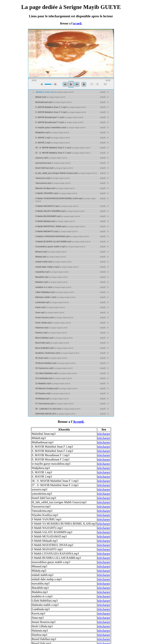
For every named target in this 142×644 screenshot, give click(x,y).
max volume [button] (55, 84)
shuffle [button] (97, 84)
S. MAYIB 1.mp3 (53, 138)
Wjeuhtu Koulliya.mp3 (55, 188)
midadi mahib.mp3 (53, 262)
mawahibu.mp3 (52, 272)
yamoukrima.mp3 (53, 163)
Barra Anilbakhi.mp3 (54, 348)
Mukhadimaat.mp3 (54, 102)
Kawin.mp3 (50, 307)
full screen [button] (105, 84)
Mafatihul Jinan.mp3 (55, 92)
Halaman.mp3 (51, 328)
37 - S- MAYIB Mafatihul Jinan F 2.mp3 (63, 153)
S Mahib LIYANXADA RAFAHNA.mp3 (62, 236)
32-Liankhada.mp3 (54, 378)
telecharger (104, 434)
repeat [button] (92, 84)
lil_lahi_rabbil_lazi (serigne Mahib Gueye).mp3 (66, 173)
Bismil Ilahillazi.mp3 (54, 338)
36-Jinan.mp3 (51, 358)
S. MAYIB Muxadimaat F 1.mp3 (59, 117)
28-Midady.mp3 (52, 399)
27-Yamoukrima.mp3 (54, 404)
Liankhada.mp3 (52, 302)
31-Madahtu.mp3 (53, 383)
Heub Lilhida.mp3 (53, 323)
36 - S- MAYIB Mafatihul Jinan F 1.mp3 (63, 148)
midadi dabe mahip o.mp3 (57, 267)
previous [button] (65, 84)
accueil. (78, 23)
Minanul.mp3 (51, 252)
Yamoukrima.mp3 (53, 183)
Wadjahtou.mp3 (52, 132)
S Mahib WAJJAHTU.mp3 (57, 206)
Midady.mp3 (51, 257)
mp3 (103, 92)
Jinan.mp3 (50, 312)
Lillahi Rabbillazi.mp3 (55, 292)
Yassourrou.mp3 (53, 178)
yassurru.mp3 (51, 158)
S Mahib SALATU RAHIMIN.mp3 (60, 211)
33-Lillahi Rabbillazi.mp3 (56, 373)
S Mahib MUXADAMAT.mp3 (58, 216)
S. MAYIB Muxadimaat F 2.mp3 (59, 122)
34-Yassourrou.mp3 (54, 368)
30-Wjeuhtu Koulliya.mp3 (56, 388)
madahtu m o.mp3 (53, 287)
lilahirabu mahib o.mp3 (55, 297)
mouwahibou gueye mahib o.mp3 (60, 247)
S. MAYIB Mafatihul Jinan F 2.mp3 (61, 112)
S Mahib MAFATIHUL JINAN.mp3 (60, 226)
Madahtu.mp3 (51, 282)
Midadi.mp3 (50, 97)
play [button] (71, 84)
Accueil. (78, 422)
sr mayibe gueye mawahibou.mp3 (60, 127)
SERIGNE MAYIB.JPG (55, 414)
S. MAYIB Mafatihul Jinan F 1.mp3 (61, 107)
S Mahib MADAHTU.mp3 (56, 231)
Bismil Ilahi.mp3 (52, 343)
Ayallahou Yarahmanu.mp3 (57, 353)
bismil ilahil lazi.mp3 (54, 168)
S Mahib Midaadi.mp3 (55, 221)
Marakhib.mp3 (52, 277)
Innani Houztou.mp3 (54, 317)
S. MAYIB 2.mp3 (53, 143)
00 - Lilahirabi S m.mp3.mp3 (58, 409)
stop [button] (84, 84)
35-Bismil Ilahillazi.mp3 (55, 363)
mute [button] (42, 84)
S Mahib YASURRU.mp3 (56, 193)
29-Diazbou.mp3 (53, 393)
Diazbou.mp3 (51, 333)
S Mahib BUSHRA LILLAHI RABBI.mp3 (63, 242)
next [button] (77, 84)
